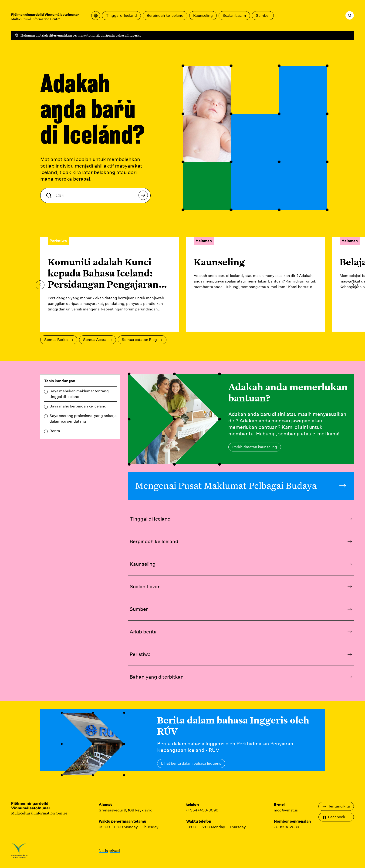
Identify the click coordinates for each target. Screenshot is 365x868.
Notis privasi (109, 851)
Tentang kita (336, 806)
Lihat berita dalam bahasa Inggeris (191, 763)
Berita (55, 431)
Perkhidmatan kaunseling (255, 447)
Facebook (334, 817)
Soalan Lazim (234, 15)
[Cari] (350, 15)
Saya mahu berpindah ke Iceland (78, 406)
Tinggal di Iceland (121, 15)
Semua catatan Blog (142, 340)
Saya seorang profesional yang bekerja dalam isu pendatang (83, 419)
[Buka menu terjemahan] (96, 16)
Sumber (263, 15)
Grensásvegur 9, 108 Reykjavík (125, 810)
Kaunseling (203, 15)
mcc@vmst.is (286, 810)
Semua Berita (59, 340)
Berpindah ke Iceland (165, 15)
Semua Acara (98, 340)
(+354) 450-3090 (202, 810)
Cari (144, 197)
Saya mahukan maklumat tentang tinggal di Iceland (79, 394)
